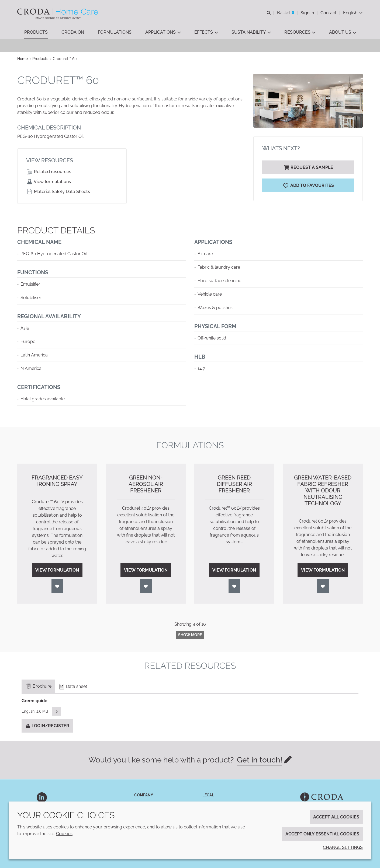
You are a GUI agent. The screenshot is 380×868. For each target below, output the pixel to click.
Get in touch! (260, 760)
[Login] (57, 587)
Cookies (64, 834)
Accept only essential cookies (322, 834)
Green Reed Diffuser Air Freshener (234, 485)
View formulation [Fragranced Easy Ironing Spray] (57, 571)
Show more (190, 635)
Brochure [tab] (38, 687)
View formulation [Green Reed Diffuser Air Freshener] (234, 571)
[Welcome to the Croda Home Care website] (58, 12)
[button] (36, 32)
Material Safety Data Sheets (58, 192)
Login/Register (47, 726)
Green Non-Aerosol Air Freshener (146, 485)
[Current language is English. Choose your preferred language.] (353, 13)
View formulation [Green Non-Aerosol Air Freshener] (146, 571)
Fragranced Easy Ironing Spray (57, 481)
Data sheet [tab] (73, 687)
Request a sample (308, 168)
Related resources (49, 172)
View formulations (49, 182)
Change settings (343, 847)
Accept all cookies (336, 817)
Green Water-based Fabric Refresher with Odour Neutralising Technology (323, 491)
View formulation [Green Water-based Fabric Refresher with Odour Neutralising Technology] (323, 571)
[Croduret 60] (308, 186)
